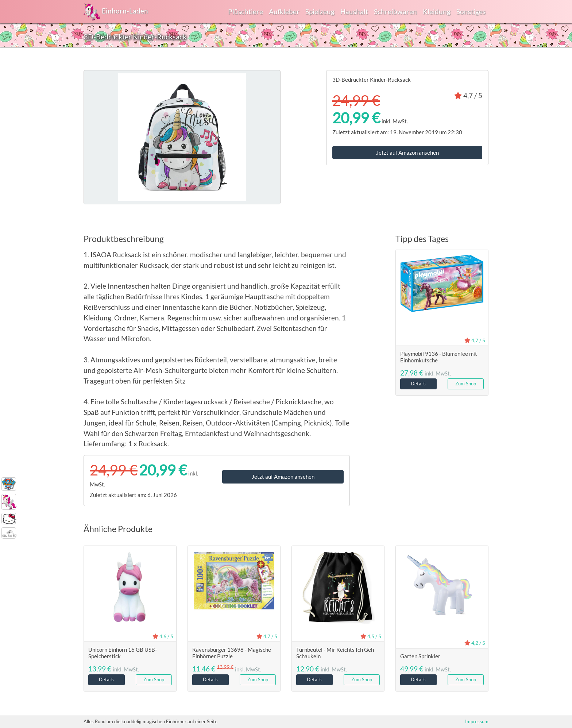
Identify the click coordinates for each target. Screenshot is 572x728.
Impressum (477, 721)
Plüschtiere (246, 11)
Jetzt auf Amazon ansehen (407, 153)
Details (418, 384)
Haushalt (354, 11)
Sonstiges (471, 11)
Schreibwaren (395, 11)
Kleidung (437, 11)
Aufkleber (284, 11)
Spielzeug (320, 11)
